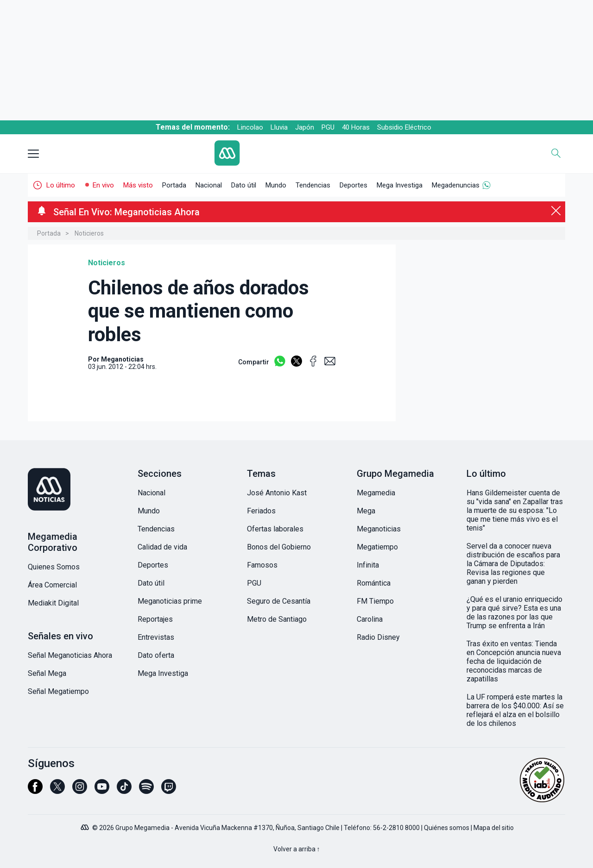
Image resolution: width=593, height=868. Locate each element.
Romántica (374, 583)
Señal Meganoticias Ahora (70, 655)
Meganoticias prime (170, 601)
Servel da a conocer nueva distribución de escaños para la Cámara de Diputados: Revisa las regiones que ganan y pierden (513, 564)
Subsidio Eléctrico (404, 127)
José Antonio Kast (277, 493)
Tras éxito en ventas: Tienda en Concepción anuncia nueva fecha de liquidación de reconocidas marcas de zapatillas (514, 661)
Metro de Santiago (277, 619)
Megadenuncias (456, 185)
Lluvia (279, 127)
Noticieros (89, 233)
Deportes (353, 185)
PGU (328, 127)
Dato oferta (156, 655)
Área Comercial (52, 585)
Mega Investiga (400, 185)
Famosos (262, 565)
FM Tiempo (375, 601)
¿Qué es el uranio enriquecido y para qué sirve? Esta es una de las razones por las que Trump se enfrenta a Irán (514, 612)
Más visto (138, 185)
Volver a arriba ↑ (297, 849)
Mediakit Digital (53, 603)
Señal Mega (47, 673)
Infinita (368, 565)
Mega (366, 511)
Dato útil (244, 185)
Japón (305, 127)
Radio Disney (378, 637)
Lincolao (250, 127)
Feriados (261, 511)
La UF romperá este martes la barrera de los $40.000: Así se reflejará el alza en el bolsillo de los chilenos (515, 710)
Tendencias (313, 185)
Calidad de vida (162, 547)
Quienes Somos (54, 567)
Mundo (276, 185)
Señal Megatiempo (58, 691)
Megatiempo (377, 547)
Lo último (61, 185)
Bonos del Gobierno (279, 547)
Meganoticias (379, 529)
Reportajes (155, 619)
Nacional (209, 185)
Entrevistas (156, 637)
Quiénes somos (447, 828)
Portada (174, 185)
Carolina (370, 619)
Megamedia (376, 493)
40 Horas (356, 127)
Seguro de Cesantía (279, 601)
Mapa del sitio (494, 828)
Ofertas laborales (275, 529)
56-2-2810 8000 (396, 828)
